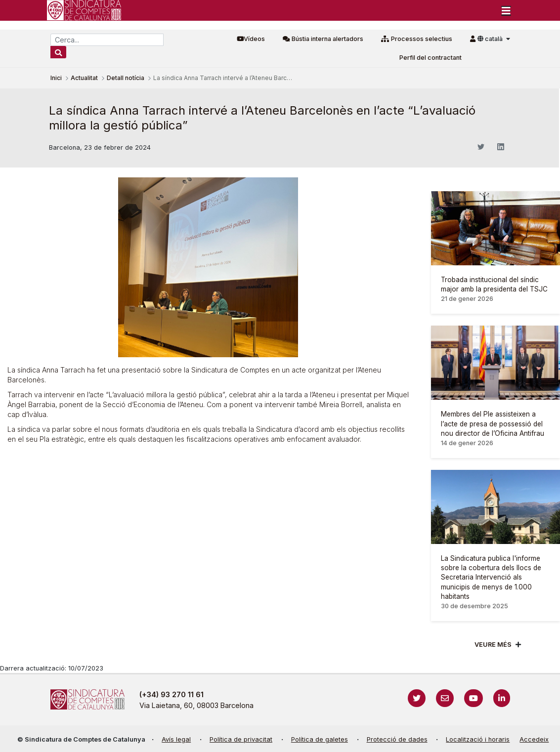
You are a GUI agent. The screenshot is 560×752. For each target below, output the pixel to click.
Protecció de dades (397, 739)
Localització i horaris (478, 739)
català (491, 39)
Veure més (493, 645)
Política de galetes (320, 739)
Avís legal (176, 739)
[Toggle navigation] (506, 10)
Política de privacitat (241, 739)
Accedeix (534, 739)
